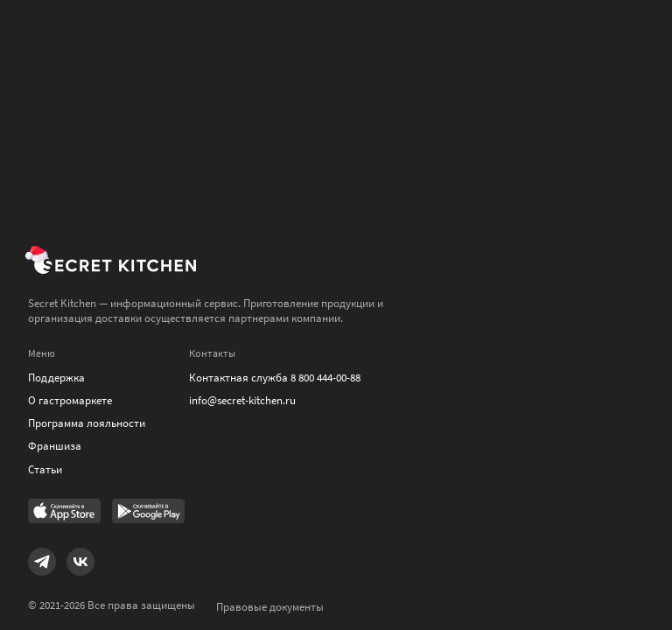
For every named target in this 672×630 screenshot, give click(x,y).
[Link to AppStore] (65, 513)
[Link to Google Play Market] (149, 513)
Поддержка (56, 378)
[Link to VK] (80, 562)
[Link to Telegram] (42, 562)
